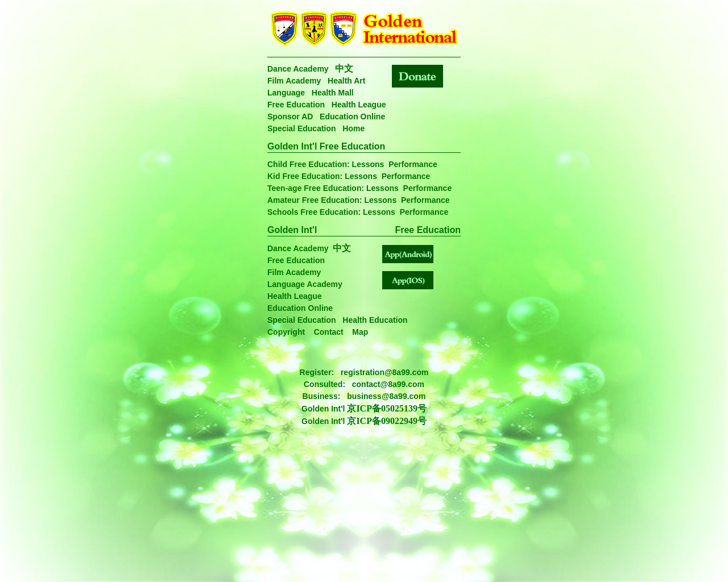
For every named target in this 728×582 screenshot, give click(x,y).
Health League (359, 105)
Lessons (368, 164)
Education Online (352, 117)
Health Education (375, 320)
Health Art (346, 81)
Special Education (302, 128)
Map (360, 332)
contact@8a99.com (388, 384)
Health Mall (333, 93)
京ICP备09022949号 (387, 421)
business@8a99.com (386, 396)
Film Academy (294, 81)
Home (353, 128)
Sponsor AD (290, 117)
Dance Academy (298, 69)
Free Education (296, 105)
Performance (413, 164)
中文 (344, 68)
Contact (329, 332)
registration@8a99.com (385, 372)
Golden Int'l (292, 230)
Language (286, 93)
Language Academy (305, 284)
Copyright (286, 332)
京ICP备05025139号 (387, 408)
